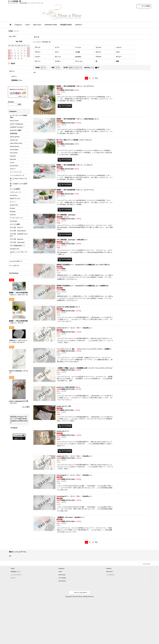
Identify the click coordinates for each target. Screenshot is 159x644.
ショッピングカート (16, 575)
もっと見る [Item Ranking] (26, 407)
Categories (61, 568)
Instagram (14, 428)
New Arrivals (62, 575)
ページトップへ (147, 564)
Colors (60, 572)
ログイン (14, 76)
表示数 (38, 67)
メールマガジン (110, 575)
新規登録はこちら (17, 80)
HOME (13, 568)
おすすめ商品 (62, 578)
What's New (109, 572)
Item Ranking (62, 581)
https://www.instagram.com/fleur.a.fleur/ (19, 421)
